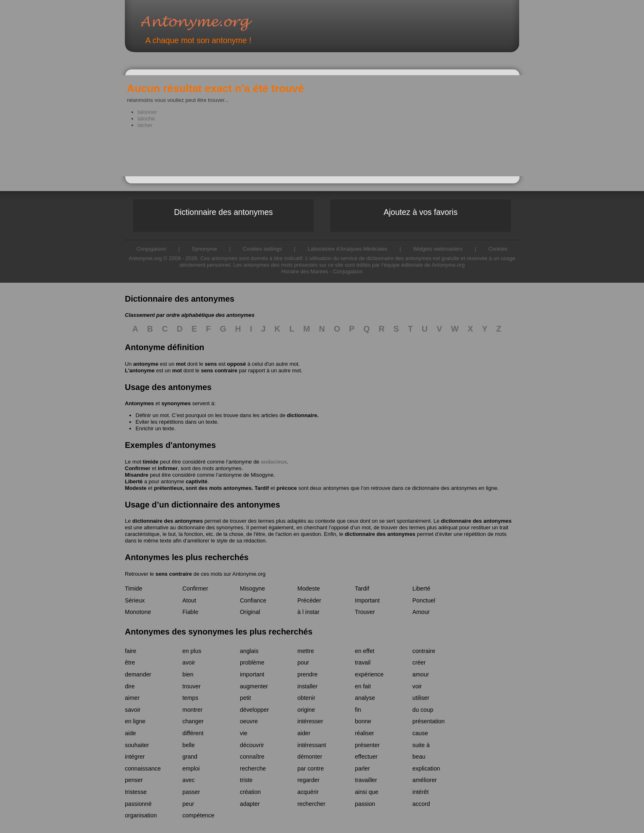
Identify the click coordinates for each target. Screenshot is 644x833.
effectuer (366, 757)
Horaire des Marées (305, 271)
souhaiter (137, 745)
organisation (141, 815)
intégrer (135, 757)
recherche (253, 768)
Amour (421, 612)
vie (244, 733)
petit (245, 698)
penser (134, 780)
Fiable (190, 612)
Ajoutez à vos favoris (421, 212)
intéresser (310, 721)
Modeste (136, 488)
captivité (197, 481)
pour (303, 662)
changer (193, 721)
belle (189, 745)
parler (362, 768)
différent (193, 733)
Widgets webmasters (438, 249)
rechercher (311, 804)
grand (190, 757)
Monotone (138, 612)
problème (252, 662)
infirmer (168, 468)
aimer (132, 698)
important (252, 674)
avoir (189, 662)
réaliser (365, 733)
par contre (310, 768)
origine (306, 710)
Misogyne (262, 475)
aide (130, 733)
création (250, 792)
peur (188, 804)
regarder (308, 780)
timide (150, 462)
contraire (424, 651)
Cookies (498, 249)
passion (365, 804)
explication (426, 768)
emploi (191, 768)
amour (421, 674)
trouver (192, 686)
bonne (363, 721)
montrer (192, 710)
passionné (138, 804)
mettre (306, 651)
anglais (249, 651)
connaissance (143, 768)
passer (191, 792)
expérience (369, 674)
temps (190, 698)
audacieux (274, 462)
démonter (310, 757)
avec (189, 780)
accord (421, 804)
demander (138, 674)
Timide (133, 588)
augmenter (254, 686)
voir (417, 686)
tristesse (136, 792)
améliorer (425, 780)
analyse (365, 698)
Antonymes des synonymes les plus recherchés (219, 632)
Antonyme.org (209, 23)
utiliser (421, 698)
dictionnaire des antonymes (168, 521)
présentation (429, 721)
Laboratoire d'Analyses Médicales (347, 249)
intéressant (312, 745)
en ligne (135, 721)
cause (420, 733)
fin (358, 710)
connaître (252, 757)
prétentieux (168, 488)
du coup (423, 710)
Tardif (262, 488)
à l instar (308, 612)
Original (250, 612)
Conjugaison (348, 271)
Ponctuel (424, 600)
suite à (421, 745)
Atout (189, 600)
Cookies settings (262, 249)
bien (188, 674)
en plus (192, 651)
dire (130, 686)
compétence (198, 815)
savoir (133, 710)
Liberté (134, 481)
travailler (366, 780)
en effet (365, 651)
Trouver (365, 612)
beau (419, 757)
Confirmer (138, 468)
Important (367, 600)
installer (307, 686)
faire (131, 651)
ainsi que (367, 792)
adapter (250, 804)
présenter (367, 745)
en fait (363, 686)
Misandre (137, 475)
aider (304, 733)
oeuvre (249, 721)
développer (254, 710)
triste (246, 780)
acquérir (308, 792)
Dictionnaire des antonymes (224, 212)
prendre (307, 674)
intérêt (421, 792)
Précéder (309, 600)
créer (419, 662)
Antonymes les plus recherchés (187, 557)
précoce (287, 488)
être (130, 662)
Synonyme (204, 249)
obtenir (306, 698)
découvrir (252, 745)
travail (363, 662)
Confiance (253, 600)
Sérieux (135, 600)
